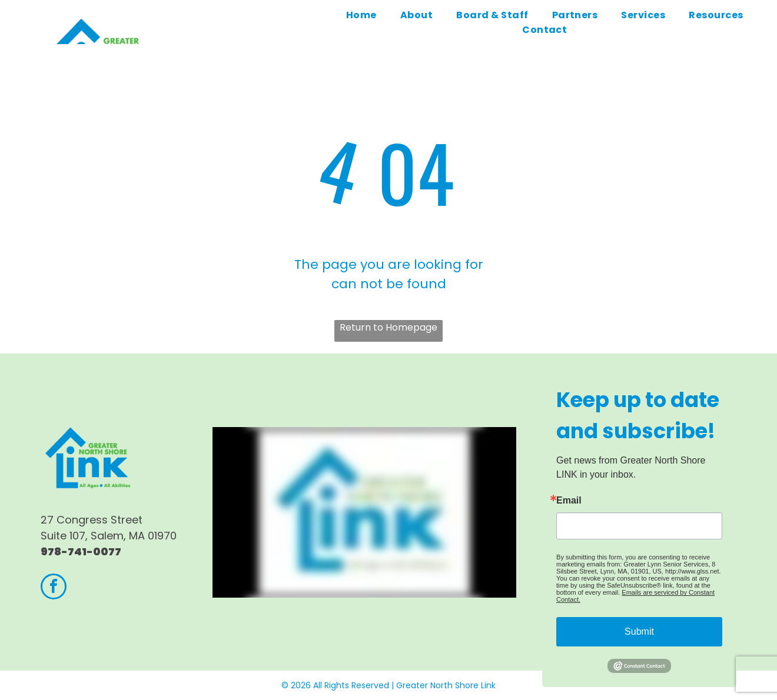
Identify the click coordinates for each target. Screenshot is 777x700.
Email (569, 501)
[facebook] (54, 588)
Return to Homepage (388, 327)
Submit (639, 631)
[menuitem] (361, 15)
